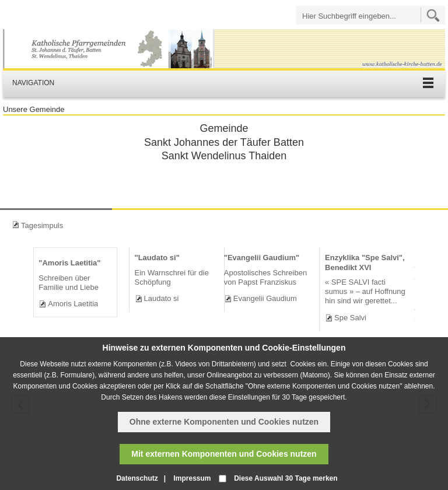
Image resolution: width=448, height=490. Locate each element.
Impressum (192, 478)
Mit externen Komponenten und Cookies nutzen (224, 454)
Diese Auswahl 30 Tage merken (286, 478)
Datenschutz (137, 478)
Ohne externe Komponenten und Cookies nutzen (224, 422)
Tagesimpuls (42, 225)
